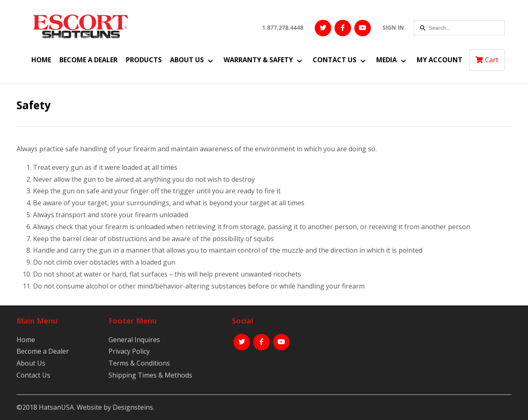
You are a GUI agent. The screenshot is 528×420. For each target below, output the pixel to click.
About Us (187, 60)
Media (387, 60)
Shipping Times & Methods (150, 375)
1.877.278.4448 (283, 27)
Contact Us (335, 60)
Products (144, 60)
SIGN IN (393, 27)
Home (41, 60)
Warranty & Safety (258, 60)
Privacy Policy (129, 351)
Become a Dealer (88, 60)
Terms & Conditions (139, 363)
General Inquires (134, 340)
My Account (440, 60)
